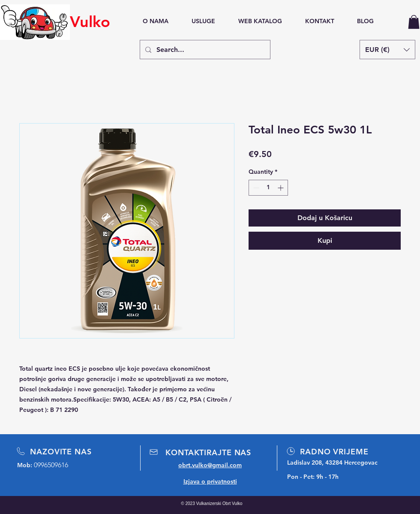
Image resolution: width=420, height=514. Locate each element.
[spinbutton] (268, 188)
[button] (414, 22)
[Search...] (204, 50)
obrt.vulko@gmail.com (210, 465)
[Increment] (281, 188)
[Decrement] (255, 188)
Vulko (90, 22)
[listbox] (387, 50)
